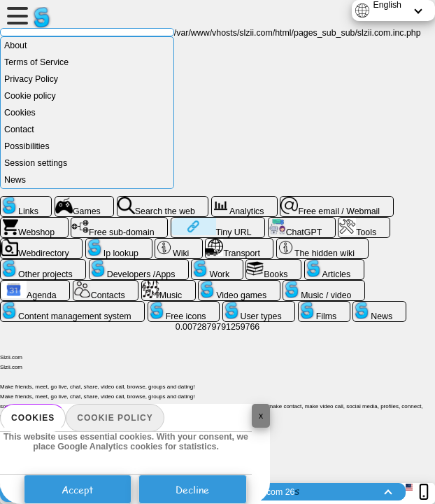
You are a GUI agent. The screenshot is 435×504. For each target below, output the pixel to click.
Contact (19, 129)
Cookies (33, 418)
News (15, 180)
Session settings (36, 163)
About (15, 45)
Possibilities (27, 146)
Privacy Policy (31, 79)
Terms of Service (36, 62)
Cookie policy (115, 418)
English (387, 5)
